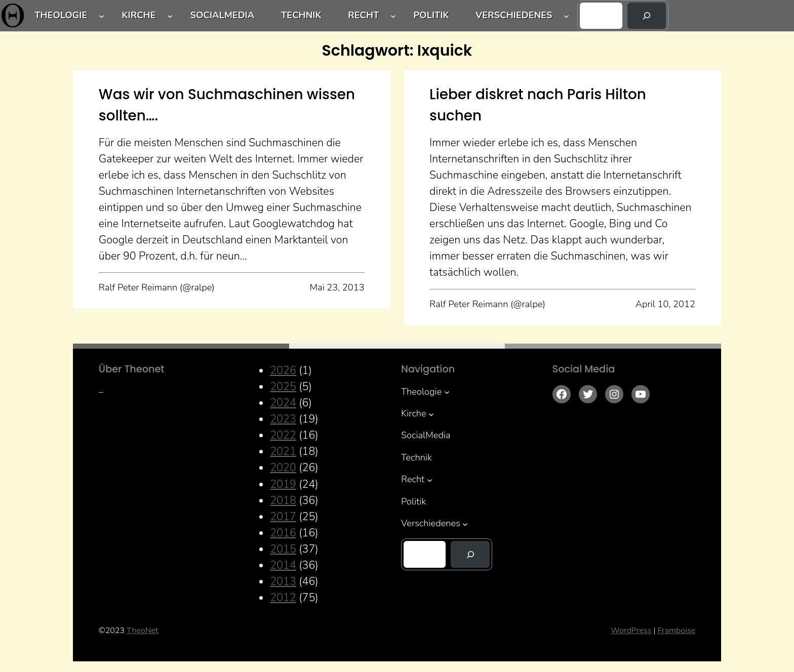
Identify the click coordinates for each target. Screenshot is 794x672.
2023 (283, 419)
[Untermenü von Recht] (393, 16)
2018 (283, 500)
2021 (283, 451)
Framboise (676, 631)
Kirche (138, 15)
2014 (283, 565)
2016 (283, 533)
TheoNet (143, 631)
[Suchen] (647, 16)
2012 (283, 598)
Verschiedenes (514, 15)
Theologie (61, 15)
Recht (363, 15)
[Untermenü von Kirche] (170, 16)
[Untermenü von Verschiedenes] (566, 16)
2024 (283, 403)
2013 (283, 581)
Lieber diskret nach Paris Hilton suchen (538, 105)
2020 (283, 468)
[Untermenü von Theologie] (102, 16)
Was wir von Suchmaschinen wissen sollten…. (227, 105)
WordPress (631, 631)
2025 (283, 387)
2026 (283, 370)
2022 (283, 435)
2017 (283, 517)
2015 (283, 549)
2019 (283, 484)
